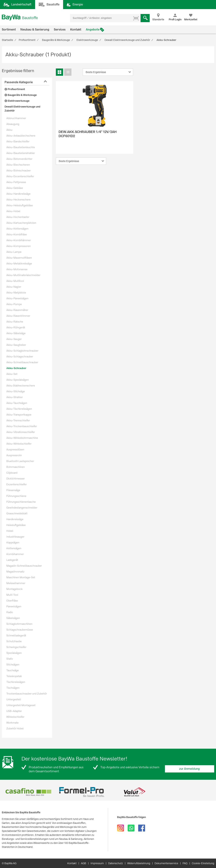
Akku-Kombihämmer (19, 240)
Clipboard (12, 473)
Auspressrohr (14, 455)
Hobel (10, 531)
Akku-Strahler (15, 397)
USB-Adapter (14, 711)
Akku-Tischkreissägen (19, 409)
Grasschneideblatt (17, 513)
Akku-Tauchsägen (17, 403)
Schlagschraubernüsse (20, 630)
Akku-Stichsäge (16, 391)
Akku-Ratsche (15, 322)
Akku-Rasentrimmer (18, 316)
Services (60, 30)
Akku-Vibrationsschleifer (21, 432)
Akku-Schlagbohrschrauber (22, 351)
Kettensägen (14, 548)
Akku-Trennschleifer (18, 420)
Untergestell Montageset (21, 705)
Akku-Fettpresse (16, 182)
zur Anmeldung (189, 769)
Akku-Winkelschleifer (19, 444)
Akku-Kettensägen (17, 229)
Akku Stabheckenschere (21, 386)
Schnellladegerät (16, 636)
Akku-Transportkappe (19, 415)
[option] (28, 792)
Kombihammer (15, 554)
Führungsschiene (16, 496)
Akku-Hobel (13, 211)
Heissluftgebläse (16, 525)
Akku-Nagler (14, 287)
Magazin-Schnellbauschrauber (24, 566)
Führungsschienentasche (21, 502)
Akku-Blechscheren (18, 165)
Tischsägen (13, 688)
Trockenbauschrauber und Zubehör (27, 694)
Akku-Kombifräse (17, 234)
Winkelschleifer (15, 717)
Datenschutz (116, 863)
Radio (10, 612)
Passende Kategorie (19, 82)
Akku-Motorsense (17, 269)
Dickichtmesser (16, 479)
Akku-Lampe (14, 252)
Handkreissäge (15, 519)
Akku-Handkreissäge (18, 194)
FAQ (185, 863)
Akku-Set (12, 374)
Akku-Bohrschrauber (19, 171)
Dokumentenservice (166, 863)
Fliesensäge (13, 490)
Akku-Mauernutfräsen (19, 258)
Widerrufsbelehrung (139, 863)
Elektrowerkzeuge (17, 101)
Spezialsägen (14, 653)
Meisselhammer (16, 583)
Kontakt (76, 30)
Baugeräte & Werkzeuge (21, 95)
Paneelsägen (14, 606)
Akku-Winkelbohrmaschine (22, 438)
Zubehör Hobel (15, 729)
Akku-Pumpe (14, 304)
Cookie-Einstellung (203, 863)
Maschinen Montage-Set (21, 577)
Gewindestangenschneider (22, 508)
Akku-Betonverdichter (19, 159)
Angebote (93, 30)
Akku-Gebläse (15, 188)
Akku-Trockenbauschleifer (22, 426)
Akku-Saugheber (16, 345)
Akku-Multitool (15, 281)
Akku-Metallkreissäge (19, 264)
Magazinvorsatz (15, 572)
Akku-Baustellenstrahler (21, 153)
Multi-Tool (12, 595)
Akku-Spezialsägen (18, 380)
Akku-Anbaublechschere (21, 136)
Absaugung (13, 124)
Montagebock (14, 589)
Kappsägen (13, 543)
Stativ (10, 659)
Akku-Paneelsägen (17, 298)
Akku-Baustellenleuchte (21, 147)
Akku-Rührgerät (16, 327)
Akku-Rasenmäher (17, 310)
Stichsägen (13, 665)
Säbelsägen (13, 618)
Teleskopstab (14, 676)
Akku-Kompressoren (19, 246)
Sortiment (9, 30)
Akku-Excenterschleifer (20, 176)
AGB (84, 863)
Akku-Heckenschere (18, 200)
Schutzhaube (14, 641)
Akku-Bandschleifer (18, 141)
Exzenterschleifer (17, 484)
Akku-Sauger (14, 339)
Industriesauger (15, 537)
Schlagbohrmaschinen (19, 624)
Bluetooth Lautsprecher (20, 461)
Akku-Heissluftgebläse (20, 205)
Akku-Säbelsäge (16, 333)
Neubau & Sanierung (35, 30)
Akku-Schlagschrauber (20, 357)
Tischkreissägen (16, 682)
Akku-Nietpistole (16, 293)
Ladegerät (12, 560)
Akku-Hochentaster (18, 217)
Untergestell (14, 699)
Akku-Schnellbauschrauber (22, 362)
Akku (9, 130)
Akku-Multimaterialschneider (23, 275)
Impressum (97, 863)
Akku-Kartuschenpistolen (21, 223)
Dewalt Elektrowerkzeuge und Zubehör (22, 109)
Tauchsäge (13, 670)
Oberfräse (12, 601)
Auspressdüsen (15, 450)
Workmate (12, 723)
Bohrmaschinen (16, 467)
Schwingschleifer (16, 647)
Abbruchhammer (16, 118)
